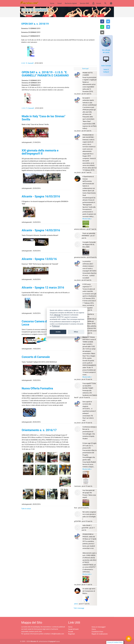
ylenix (76, 604)
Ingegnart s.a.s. (54, 641)
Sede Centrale (106, 66)
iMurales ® (34, 641)
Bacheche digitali (71, 3)
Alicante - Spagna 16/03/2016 (41, 196)
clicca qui (57, 315)
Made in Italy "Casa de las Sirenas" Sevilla (43, 118)
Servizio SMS (84, 3)
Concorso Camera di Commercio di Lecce (44, 323)
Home (52, 3)
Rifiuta (76, 332)
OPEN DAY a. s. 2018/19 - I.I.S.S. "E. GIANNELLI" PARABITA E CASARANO (45, 74)
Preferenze (56, 326)
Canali (60, 3)
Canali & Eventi (73, 629)
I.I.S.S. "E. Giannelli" (35, 10)
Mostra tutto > (87, 219)
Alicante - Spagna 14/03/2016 (41, 230)
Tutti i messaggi (79, 608)
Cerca (94, 629)
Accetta (58, 332)
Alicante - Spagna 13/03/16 (39, 259)
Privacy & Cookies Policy (115, 642)
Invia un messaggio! (99, 627)
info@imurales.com (58, 634)
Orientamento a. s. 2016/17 (39, 430)
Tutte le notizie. (26, 509)
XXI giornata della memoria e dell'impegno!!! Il (40, 152)
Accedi (97, 3)
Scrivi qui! (85, 69)
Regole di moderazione (100, 634)
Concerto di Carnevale (36, 357)
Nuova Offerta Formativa (37, 388)
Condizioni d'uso (97, 632)
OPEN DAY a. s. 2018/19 (35, 24)
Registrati (71, 634)
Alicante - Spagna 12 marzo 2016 (43, 288)
